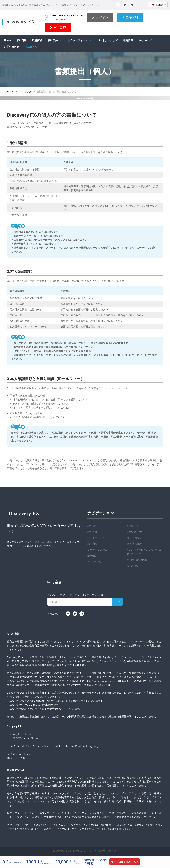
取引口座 (21, 40)
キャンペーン (146, 40)
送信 (117, 602)
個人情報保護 (134, 544)
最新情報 (128, 40)
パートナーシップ (107, 40)
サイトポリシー (136, 538)
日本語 (157, 5)
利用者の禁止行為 (137, 560)
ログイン (100, 17)
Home (7, 40)
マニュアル (31, 47)
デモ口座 (58, 28)
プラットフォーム (78, 40)
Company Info (135, 532)
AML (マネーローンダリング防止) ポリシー (144, 552)
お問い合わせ (12, 47)
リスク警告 (133, 566)
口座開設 (130, 17)
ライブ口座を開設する (124, 862)
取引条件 (53, 40)
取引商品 (37, 40)
